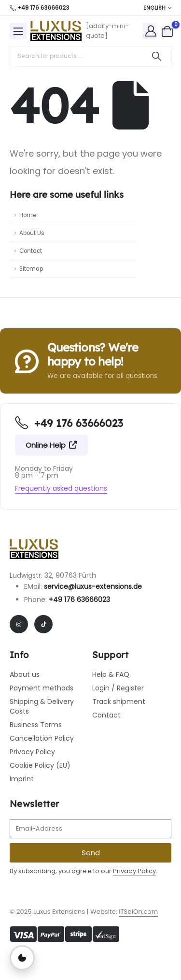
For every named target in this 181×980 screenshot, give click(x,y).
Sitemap (31, 269)
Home (28, 215)
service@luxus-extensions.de (93, 586)
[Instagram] (19, 624)
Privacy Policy (134, 871)
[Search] (157, 56)
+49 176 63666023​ (79, 600)
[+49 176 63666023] (40, 8)
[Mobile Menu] (18, 31)
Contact (31, 251)
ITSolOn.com (138, 912)
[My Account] (151, 31)
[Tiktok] (43, 624)
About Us (32, 233)
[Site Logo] (56, 31)
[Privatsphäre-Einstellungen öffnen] (22, 958)
